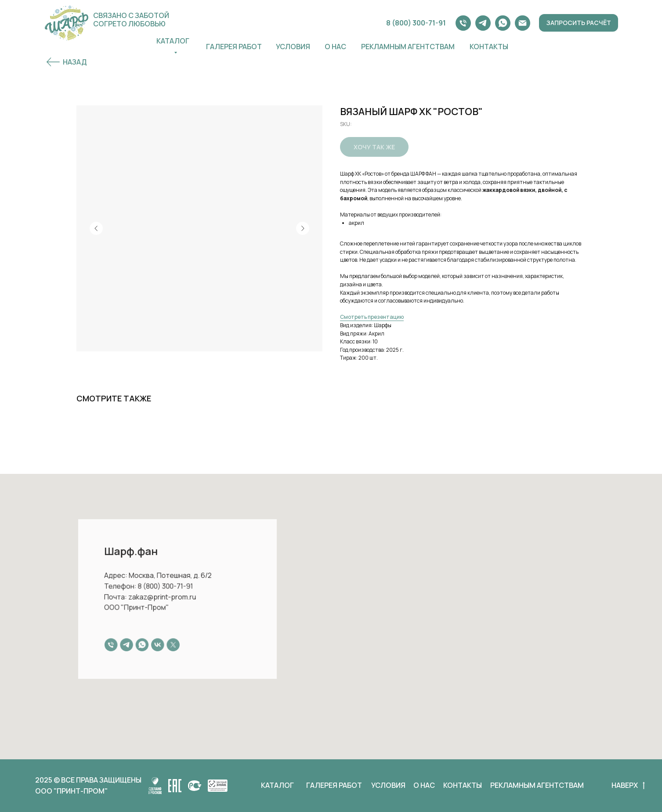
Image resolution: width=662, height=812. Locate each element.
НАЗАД (75, 62)
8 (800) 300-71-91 (416, 23)
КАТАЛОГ (277, 785)
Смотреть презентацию (372, 317)
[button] (579, 23)
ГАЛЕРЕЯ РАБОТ (234, 47)
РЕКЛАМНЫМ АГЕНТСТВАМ (537, 785)
